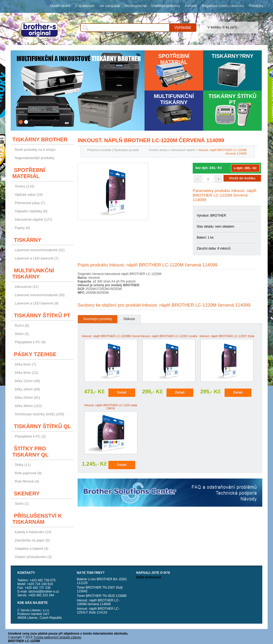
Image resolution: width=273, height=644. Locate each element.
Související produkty (98, 319)
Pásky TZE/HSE (35, 354)
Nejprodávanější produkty (34, 158)
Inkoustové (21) (27, 287)
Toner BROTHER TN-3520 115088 (102, 596)
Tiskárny (28, 240)
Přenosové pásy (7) (30, 203)
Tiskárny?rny (232, 56)
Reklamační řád (136, 6)
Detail (122, 392)
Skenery (27, 494)
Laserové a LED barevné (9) (37, 303)
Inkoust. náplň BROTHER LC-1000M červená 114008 (98, 602)
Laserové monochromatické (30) (40, 295)
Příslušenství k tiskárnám (37, 519)
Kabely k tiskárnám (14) (33, 532)
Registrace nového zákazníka (223, 6)
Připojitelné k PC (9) (30, 342)
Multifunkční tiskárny (174, 99)
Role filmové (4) (27, 481)
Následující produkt (126, 150)
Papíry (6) (22, 228)
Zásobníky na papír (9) (32, 540)
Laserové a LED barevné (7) (37, 258)
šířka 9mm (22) (26, 373)
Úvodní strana (60, 6)
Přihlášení (256, 6)
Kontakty (191, 6)
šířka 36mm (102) (28, 406)
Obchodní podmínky (166, 6)
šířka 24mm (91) (27, 398)
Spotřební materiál (174, 59)
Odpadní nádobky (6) (31, 211)
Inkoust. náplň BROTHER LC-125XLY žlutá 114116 (98, 611)
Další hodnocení (149, 577)
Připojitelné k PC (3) (30, 436)
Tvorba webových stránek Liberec (57, 637)
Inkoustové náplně (183, 150)
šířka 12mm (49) (27, 381)
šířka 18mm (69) (27, 389)
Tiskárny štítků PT (233, 99)
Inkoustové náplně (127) (33, 219)
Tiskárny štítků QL (42, 426)
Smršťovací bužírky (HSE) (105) (39, 414)
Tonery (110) (24, 186)
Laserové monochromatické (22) (40, 250)
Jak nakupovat (109, 6)
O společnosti (85, 6)
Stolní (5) (22, 334)
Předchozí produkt (99, 150)
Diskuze (129, 319)
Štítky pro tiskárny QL (30, 452)
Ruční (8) (22, 325)
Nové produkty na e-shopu (35, 150)
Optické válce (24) (29, 195)
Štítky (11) (23, 465)
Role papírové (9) (28, 473)
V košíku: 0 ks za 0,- (223, 27)
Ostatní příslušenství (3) (33, 557)
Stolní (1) (22, 504)
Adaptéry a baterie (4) (32, 549)
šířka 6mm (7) (25, 364)
